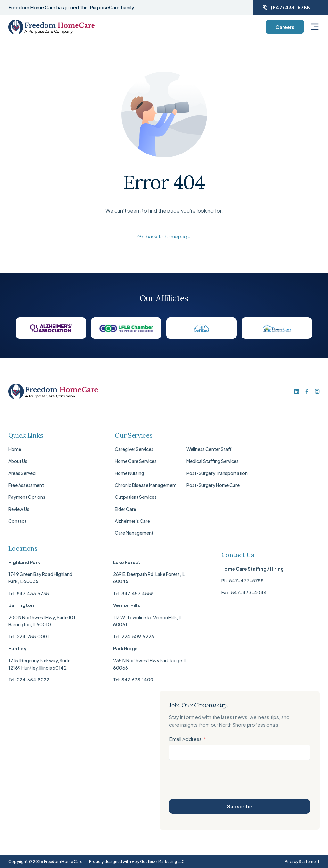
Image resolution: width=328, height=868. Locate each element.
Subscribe (240, 806)
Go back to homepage (164, 236)
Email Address (185, 739)
